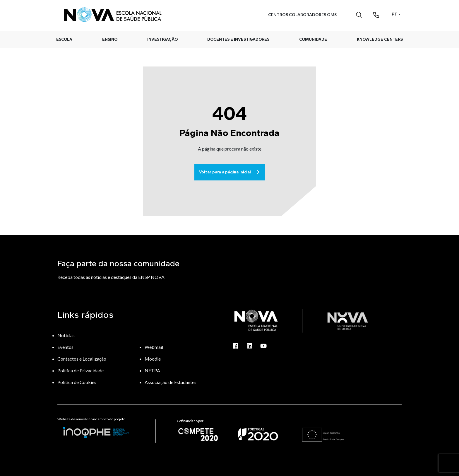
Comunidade (313, 39)
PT (394, 14)
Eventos (65, 347)
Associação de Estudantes (171, 382)
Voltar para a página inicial (230, 172)
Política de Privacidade (81, 370)
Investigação (162, 39)
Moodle (153, 359)
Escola (64, 39)
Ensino (110, 39)
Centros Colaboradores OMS (302, 14)
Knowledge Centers (380, 39)
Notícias (66, 335)
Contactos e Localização (82, 359)
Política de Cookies (77, 382)
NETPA (152, 370)
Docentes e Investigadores (238, 39)
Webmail (154, 347)
